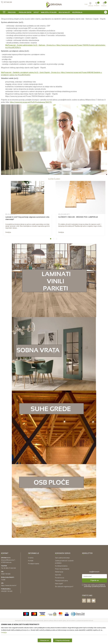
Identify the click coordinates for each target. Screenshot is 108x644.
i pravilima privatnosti (99, 601)
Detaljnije (8, 247)
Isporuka (58, 589)
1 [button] (51, 253)
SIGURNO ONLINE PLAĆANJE (54, 16)
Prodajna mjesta (34, 578)
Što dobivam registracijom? (64, 601)
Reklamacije (59, 586)
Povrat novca (60, 592)
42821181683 (6, 588)
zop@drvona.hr (94, 586)
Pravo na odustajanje (62, 583)
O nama (31, 572)
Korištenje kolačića (61, 580)
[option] (54, 16)
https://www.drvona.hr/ (9, 600)
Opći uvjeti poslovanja (62, 572)
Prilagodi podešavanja (62, 640)
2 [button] (54, 253)
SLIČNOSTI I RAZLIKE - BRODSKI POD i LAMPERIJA (78, 231)
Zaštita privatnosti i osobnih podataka (64, 576)
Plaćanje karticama (61, 595)
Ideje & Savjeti (5, 21)
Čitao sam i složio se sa (95, 600)
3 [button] (57, 253)
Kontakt (31, 575)
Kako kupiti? (59, 598)
